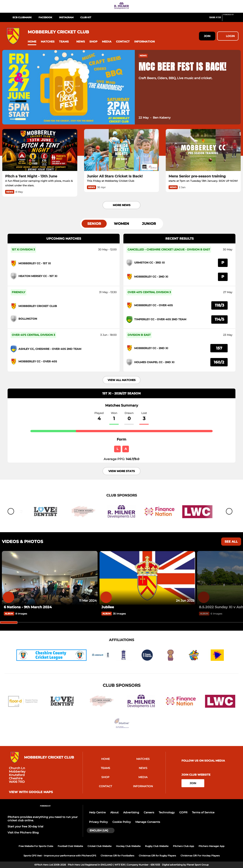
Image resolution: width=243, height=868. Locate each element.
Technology (167, 812)
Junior (149, 224)
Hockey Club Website (128, 846)
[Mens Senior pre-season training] (203, 150)
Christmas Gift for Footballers (117, 856)
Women (121, 224)
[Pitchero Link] (231, 19)
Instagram (66, 17)
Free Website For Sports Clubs (36, 846)
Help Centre (97, 812)
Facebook (45, 17)
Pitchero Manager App (211, 846)
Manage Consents (148, 822)
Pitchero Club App (183, 846)
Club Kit (86, 17)
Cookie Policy (122, 822)
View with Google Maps (31, 792)
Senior (94, 224)
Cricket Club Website (99, 846)
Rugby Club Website (157, 846)
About (114, 812)
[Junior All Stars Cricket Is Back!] (122, 150)
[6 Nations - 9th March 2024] (50, 578)
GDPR (183, 812)
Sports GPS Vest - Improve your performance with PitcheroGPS (60, 856)
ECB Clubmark (22, 17)
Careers (149, 812)
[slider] (9, 622)
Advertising (131, 812)
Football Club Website (70, 846)
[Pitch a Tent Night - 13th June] (40, 150)
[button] (32, 42)
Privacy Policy (98, 822)
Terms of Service (203, 812)
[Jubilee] (147, 578)
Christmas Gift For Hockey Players (200, 856)
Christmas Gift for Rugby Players (157, 856)
